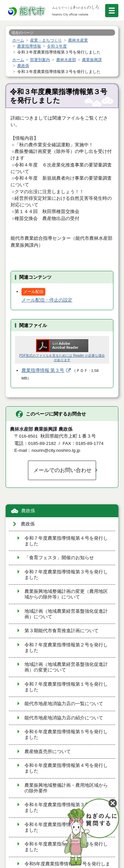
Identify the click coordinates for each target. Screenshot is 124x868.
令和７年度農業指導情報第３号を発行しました (66, 575)
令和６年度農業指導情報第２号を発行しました (66, 827)
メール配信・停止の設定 (47, 300)
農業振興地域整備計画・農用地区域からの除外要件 (66, 788)
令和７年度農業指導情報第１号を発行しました (66, 687)
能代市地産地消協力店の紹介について (64, 718)
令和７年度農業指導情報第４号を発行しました (66, 541)
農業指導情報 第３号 (43, 370)
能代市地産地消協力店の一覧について (64, 704)
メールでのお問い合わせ (62, 470)
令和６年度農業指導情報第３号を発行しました (66, 808)
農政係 (28, 511)
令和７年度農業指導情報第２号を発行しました (66, 648)
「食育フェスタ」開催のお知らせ (59, 558)
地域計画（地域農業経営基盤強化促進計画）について (66, 614)
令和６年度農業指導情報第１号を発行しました (66, 847)
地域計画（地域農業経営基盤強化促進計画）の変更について (66, 667)
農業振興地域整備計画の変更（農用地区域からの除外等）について (66, 594)
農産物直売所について (48, 752)
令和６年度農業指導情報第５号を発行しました (66, 735)
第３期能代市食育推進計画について (62, 631)
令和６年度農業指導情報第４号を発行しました (66, 768)
